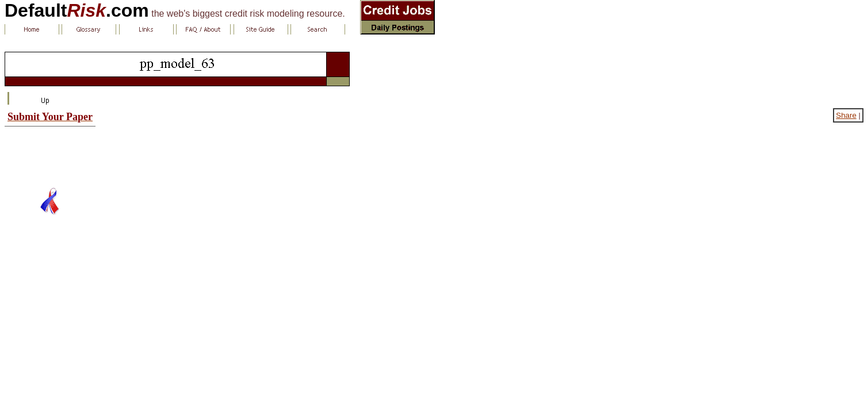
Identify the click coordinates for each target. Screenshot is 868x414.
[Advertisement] (50, 152)
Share (846, 115)
